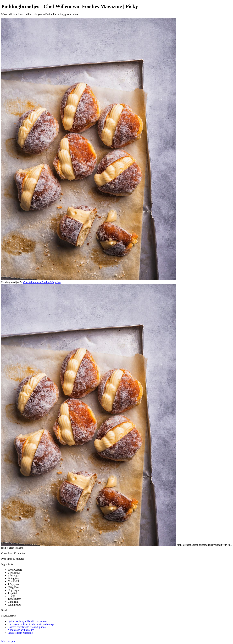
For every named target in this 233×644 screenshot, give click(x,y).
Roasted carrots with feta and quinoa (27, 627)
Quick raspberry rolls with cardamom (27, 621)
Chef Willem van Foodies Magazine (42, 282)
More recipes (8, 641)
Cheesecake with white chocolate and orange (31, 624)
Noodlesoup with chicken (21, 630)
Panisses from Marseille (20, 633)
